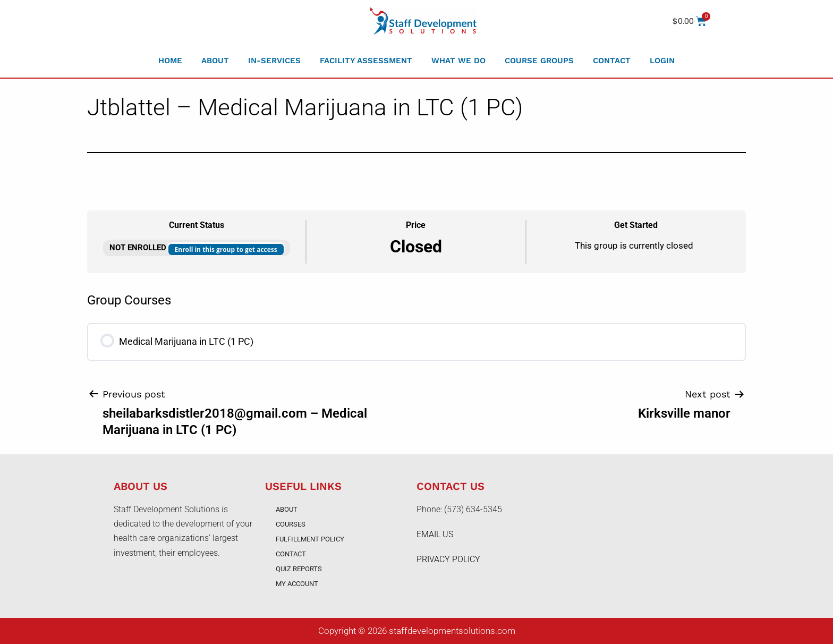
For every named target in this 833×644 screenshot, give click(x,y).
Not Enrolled (139, 248)
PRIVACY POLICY (448, 559)
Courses (291, 524)
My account (297, 584)
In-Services (274, 61)
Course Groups (539, 61)
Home (170, 61)
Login (662, 61)
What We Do (458, 61)
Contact (612, 61)
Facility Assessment (366, 61)
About (215, 61)
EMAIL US (435, 534)
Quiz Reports (299, 569)
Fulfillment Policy (310, 539)
